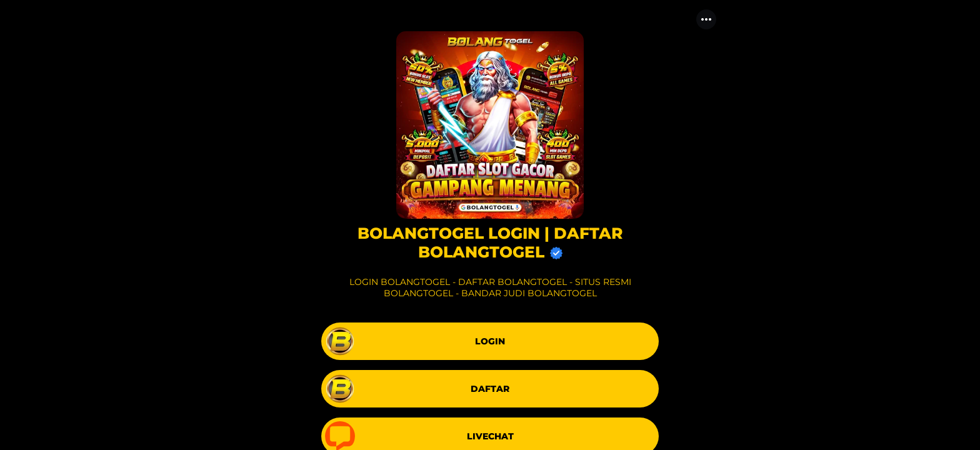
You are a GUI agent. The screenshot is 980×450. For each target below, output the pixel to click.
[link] (490, 341)
